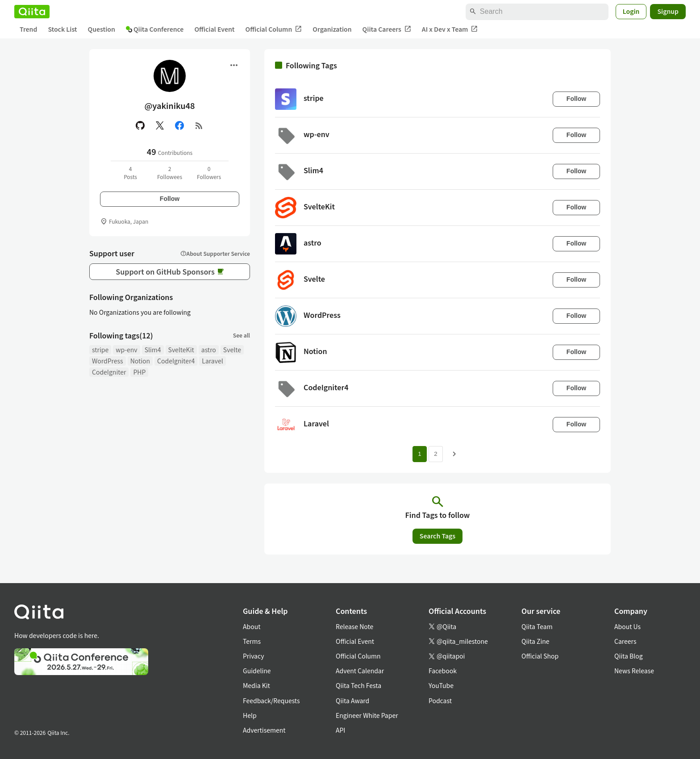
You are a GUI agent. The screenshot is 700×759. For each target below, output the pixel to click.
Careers (625, 641)
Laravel (212, 361)
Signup (668, 11)
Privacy (253, 656)
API (340, 730)
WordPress (108, 361)
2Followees (170, 173)
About (252, 626)
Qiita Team (537, 626)
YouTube (441, 685)
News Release (634, 671)
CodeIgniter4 (176, 361)
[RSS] (199, 125)
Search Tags (437, 536)
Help (250, 715)
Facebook (443, 671)
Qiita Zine (535, 641)
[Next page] (454, 454)
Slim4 (153, 350)
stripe (100, 350)
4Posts (130, 173)
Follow (170, 199)
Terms (252, 641)
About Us (627, 626)
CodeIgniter (109, 372)
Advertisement (264, 730)
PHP (139, 372)
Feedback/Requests (271, 701)
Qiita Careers (387, 29)
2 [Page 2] (435, 454)
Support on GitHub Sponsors (169, 271)
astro (209, 350)
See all (242, 335)
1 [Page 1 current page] (419, 454)
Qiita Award (352, 701)
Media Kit (256, 685)
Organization (332, 29)
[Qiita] (32, 12)
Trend (28, 29)
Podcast (440, 701)
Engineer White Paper (367, 715)
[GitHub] (140, 125)
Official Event (214, 29)
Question (102, 29)
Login (631, 11)
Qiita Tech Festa (358, 685)
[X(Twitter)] (160, 125)
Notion (140, 361)
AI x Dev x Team (450, 29)
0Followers (209, 173)
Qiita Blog (629, 656)
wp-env (126, 350)
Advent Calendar (360, 671)
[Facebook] (179, 125)
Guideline (257, 671)
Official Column (274, 29)
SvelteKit (181, 350)
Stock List (62, 29)
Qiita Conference (155, 29)
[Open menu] (234, 65)
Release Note (354, 626)
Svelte (232, 350)
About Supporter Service (215, 253)
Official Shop (540, 656)
